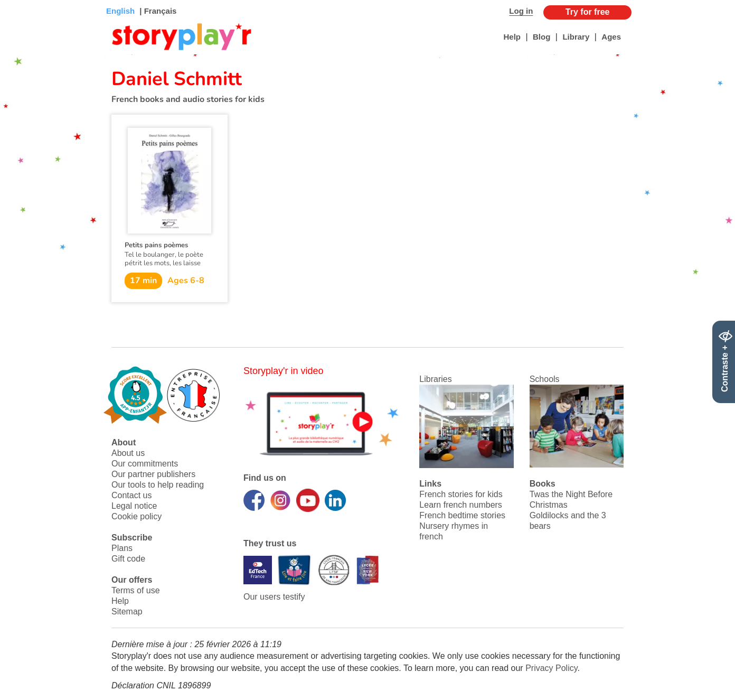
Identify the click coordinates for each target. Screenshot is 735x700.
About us (128, 453)
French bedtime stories (462, 515)
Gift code (128, 559)
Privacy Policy (551, 668)
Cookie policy (136, 516)
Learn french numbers (461, 505)
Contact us (131, 495)
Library (576, 37)
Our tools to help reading (158, 485)
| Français (157, 11)
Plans (122, 548)
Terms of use (136, 590)
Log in (521, 11)
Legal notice (134, 506)
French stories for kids (461, 494)
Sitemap (127, 612)
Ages (611, 37)
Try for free (588, 12)
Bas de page (21, 0)
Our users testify (274, 597)
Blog (541, 37)
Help (512, 37)
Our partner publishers (153, 474)
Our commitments (145, 464)
